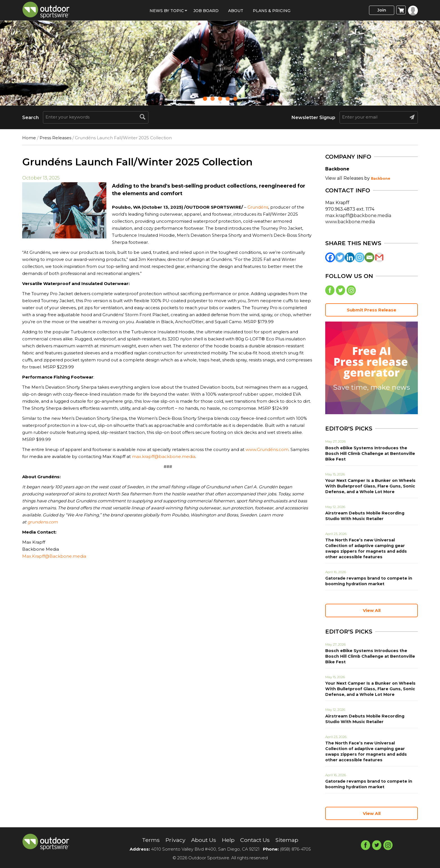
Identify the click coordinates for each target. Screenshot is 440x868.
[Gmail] (379, 257)
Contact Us (255, 840)
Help (228, 840)
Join (381, 10)
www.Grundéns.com (267, 449)
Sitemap (288, 840)
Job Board (206, 11)
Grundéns (258, 207)
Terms (149, 840)
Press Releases (55, 138)
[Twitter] (340, 257)
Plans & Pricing (272, 11)
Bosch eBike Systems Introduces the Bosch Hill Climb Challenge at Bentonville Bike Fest (370, 454)
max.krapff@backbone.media (164, 456)
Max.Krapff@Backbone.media (54, 556)
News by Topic (167, 11)
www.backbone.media (350, 222)
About (236, 11)
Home (29, 138)
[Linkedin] (350, 257)
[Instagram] (360, 257)
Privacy (174, 840)
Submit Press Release (372, 310)
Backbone (381, 178)
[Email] (369, 257)
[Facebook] (330, 257)
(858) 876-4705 (295, 849)
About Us (203, 840)
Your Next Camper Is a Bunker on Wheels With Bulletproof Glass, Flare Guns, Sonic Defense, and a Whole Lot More (369, 486)
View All (372, 611)
